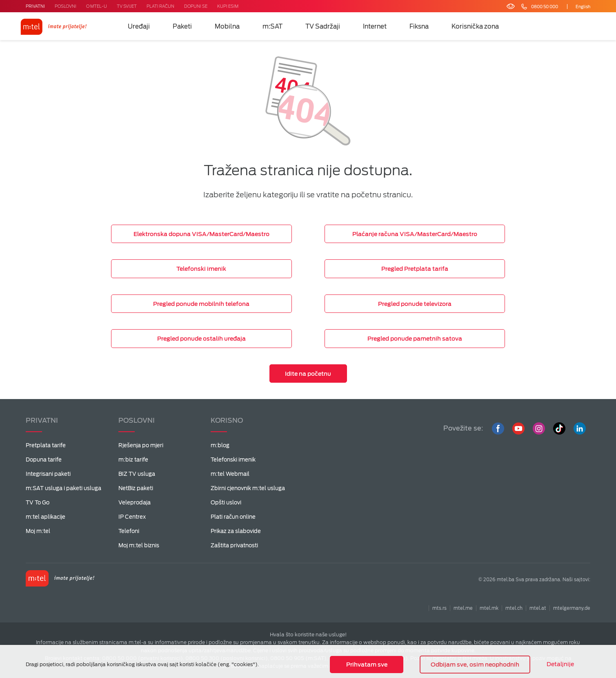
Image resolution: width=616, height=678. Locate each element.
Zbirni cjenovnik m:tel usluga (248, 488)
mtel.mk (489, 608)
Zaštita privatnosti (234, 545)
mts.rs (439, 608)
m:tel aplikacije (46, 517)
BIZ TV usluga (137, 474)
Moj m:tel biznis (139, 545)
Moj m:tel (38, 531)
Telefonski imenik (233, 460)
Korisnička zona (475, 27)
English (583, 7)
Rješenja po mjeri (141, 445)
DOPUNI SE (196, 6)
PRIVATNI (35, 6)
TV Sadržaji (323, 27)
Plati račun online (233, 517)
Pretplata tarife (46, 445)
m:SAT (272, 27)
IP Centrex (132, 517)
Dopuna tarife (44, 460)
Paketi (182, 27)
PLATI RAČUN (160, 6)
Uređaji (139, 27)
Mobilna (227, 27)
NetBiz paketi (136, 488)
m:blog (220, 445)
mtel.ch (514, 608)
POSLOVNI (66, 6)
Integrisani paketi (48, 474)
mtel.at (538, 608)
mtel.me (463, 608)
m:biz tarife (133, 460)
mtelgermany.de (572, 608)
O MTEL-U (97, 6)
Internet (375, 27)
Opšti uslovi (226, 503)
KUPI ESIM (228, 6)
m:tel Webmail (230, 474)
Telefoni (129, 531)
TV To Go (38, 503)
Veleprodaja (135, 503)
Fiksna (419, 27)
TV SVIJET (127, 6)
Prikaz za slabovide (236, 531)
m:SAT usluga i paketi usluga (63, 488)
